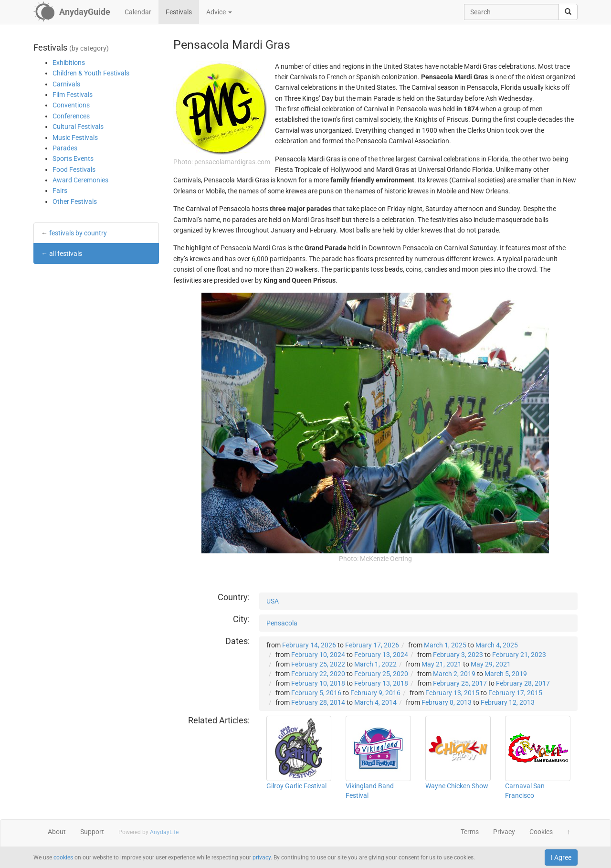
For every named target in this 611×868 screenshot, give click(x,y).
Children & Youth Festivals (91, 73)
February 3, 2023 (458, 655)
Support (92, 832)
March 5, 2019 (506, 674)
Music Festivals (75, 138)
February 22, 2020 (318, 674)
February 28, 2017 (523, 683)
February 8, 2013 (447, 702)
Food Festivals (74, 169)
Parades (65, 148)
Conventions (71, 105)
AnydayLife (164, 832)
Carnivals (66, 84)
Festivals (179, 12)
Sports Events (73, 159)
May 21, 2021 (442, 664)
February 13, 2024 (381, 655)
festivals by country (78, 233)
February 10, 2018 (318, 683)
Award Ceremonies (80, 180)
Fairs (60, 191)
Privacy (504, 832)
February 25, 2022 (318, 664)
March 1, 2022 (375, 664)
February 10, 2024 (318, 655)
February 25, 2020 (381, 674)
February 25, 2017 (460, 683)
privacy (262, 857)
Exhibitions (69, 63)
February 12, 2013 (508, 702)
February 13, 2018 (381, 683)
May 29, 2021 (491, 664)
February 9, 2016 (375, 693)
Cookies (541, 832)
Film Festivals (73, 95)
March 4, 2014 (375, 702)
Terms (470, 832)
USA (273, 601)
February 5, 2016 (316, 693)
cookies (63, 857)
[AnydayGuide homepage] (72, 12)
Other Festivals (75, 201)
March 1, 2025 (445, 645)
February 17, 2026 (372, 645)
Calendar (138, 12)
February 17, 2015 (515, 693)
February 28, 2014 (318, 702)
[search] (568, 12)
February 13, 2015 (452, 693)
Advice (219, 12)
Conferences (71, 116)
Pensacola (282, 623)
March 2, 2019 (454, 674)
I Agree (561, 857)
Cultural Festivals (78, 127)
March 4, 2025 (497, 645)
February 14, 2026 (309, 645)
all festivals (66, 254)
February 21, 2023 (519, 655)
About (57, 832)
